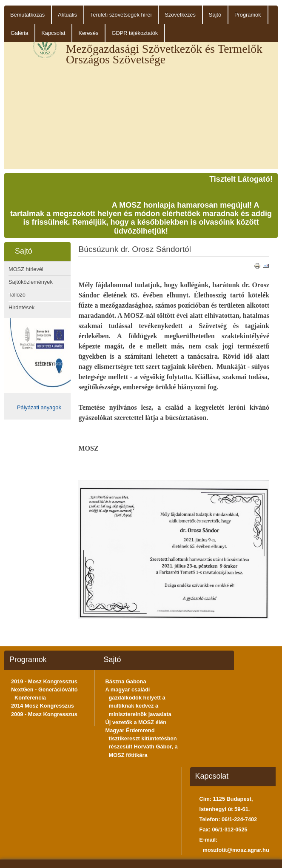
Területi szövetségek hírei (121, 15)
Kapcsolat (53, 33)
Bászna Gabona (126, 681)
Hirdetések (21, 307)
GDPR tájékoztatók (135, 33)
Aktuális (67, 15)
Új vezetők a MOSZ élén (136, 722)
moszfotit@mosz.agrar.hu (236, 850)
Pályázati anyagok (39, 407)
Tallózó (17, 295)
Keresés (88, 33)
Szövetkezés (180, 15)
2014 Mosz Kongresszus (43, 706)
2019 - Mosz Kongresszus (44, 681)
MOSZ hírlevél (26, 269)
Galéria (19, 33)
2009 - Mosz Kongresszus (44, 714)
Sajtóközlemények (31, 282)
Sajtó (215, 15)
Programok (248, 15)
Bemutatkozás (27, 15)
